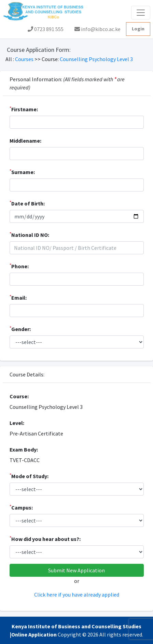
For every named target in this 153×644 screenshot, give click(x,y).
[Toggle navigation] (141, 13)
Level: (17, 423)
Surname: (22, 172)
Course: (19, 396)
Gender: (20, 329)
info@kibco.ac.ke (98, 29)
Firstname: (24, 109)
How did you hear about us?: (45, 539)
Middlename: (25, 141)
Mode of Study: (29, 476)
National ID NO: (29, 234)
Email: (18, 297)
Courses (25, 59)
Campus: (21, 507)
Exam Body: (24, 449)
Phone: (19, 266)
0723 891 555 (46, 29)
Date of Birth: (27, 203)
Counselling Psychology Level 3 (96, 59)
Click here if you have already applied (77, 595)
